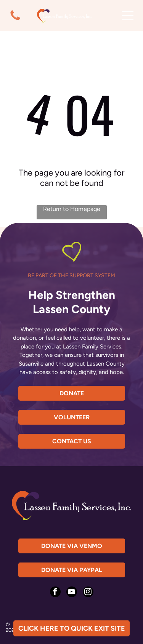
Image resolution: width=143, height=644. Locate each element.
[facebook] (55, 593)
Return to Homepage (72, 209)
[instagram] (88, 593)
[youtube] (72, 593)
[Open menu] (128, 16)
